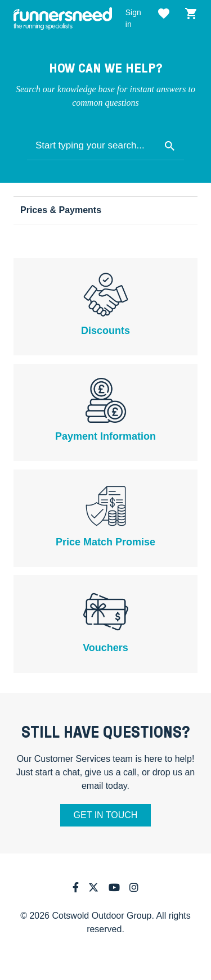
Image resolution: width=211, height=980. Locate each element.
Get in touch (106, 815)
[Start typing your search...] (105, 146)
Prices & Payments (61, 210)
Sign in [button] (133, 18)
